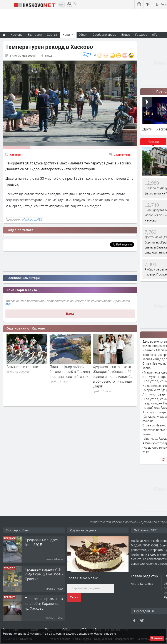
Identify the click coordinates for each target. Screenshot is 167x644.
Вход (70, 314)
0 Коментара (122, 155)
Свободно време (104, 35)
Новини (68, 35)
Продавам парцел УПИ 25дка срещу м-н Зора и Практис (44, 574)
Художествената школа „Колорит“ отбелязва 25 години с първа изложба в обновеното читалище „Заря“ (113, 376)
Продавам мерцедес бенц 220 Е (41, 542)
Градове (141, 35)
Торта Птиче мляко (83, 578)
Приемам (157, 638)
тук (8, 304)
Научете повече (105, 633)
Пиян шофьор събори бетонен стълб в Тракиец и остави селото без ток (70, 372)
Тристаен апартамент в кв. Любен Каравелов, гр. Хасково (44, 603)
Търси (74, 597)
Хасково (15, 155)
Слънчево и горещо (22, 367)
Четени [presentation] (153, 141)
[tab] (153, 143)
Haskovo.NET (32, 219)
